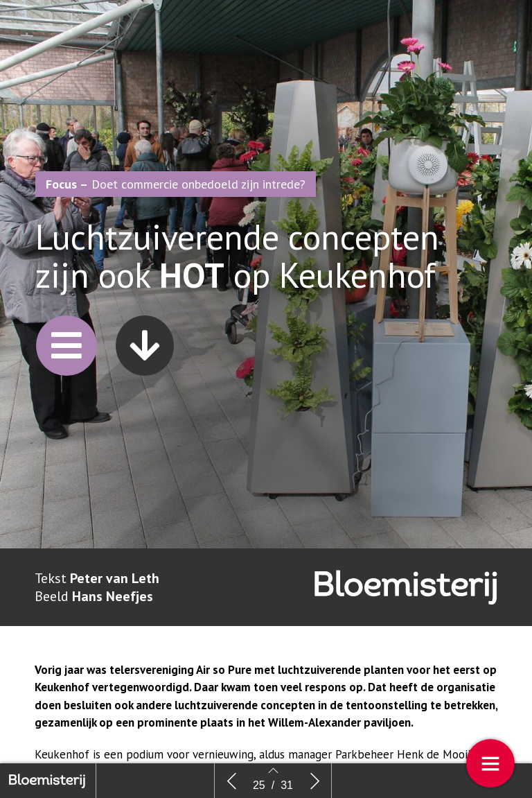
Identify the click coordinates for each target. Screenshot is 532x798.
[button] (66, 355)
